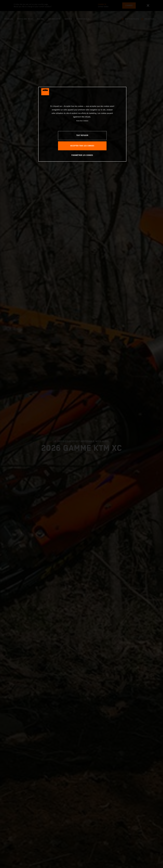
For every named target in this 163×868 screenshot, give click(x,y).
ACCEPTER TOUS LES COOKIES (82, 146)
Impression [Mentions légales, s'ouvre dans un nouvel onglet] (86, 121)
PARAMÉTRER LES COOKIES (82, 155)
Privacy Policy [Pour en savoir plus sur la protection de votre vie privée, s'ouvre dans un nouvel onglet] (80, 121)
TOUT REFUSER (82, 135)
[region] (82, 124)
